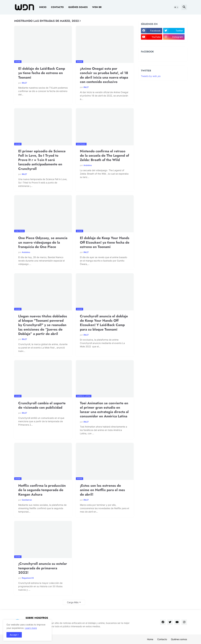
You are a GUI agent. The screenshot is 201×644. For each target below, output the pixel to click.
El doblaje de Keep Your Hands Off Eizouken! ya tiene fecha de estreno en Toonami (105, 242)
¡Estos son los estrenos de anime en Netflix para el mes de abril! (102, 490)
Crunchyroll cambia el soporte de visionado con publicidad (42, 405)
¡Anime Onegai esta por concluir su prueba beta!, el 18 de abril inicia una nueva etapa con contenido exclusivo (104, 75)
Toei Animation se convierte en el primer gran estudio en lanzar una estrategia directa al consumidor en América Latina (104, 410)
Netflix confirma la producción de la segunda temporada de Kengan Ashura (42, 490)
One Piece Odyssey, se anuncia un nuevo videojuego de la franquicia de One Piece (43, 242)
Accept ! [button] (14, 635)
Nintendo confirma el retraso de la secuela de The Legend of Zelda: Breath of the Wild (104, 156)
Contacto (57, 7)
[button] (176, 7)
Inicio (43, 7)
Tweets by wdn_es (151, 76)
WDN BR (97, 7)
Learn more (31, 628)
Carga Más (73, 602)
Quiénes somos (78, 7)
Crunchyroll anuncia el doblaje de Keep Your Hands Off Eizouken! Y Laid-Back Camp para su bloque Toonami (104, 323)
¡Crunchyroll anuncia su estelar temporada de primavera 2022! (43, 568)
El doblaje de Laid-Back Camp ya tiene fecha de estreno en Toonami (42, 73)
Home (150, 639)
